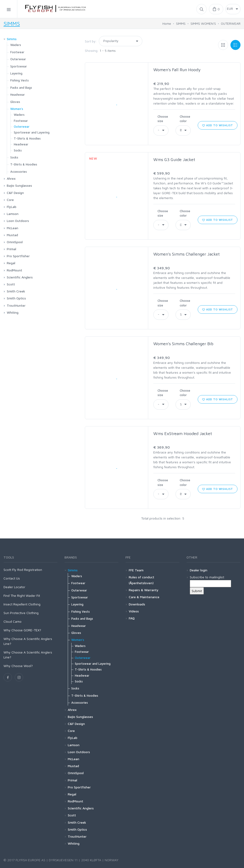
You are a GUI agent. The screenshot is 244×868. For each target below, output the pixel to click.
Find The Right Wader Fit (22, 596)
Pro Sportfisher (18, 256)
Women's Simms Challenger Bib (183, 344)
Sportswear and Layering (32, 132)
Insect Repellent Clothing (22, 604)
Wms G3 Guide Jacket (174, 160)
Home (167, 23)
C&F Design (15, 193)
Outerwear (18, 59)
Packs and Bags (21, 88)
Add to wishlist (218, 125)
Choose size (163, 119)
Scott (11, 284)
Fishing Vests (20, 80)
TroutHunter (16, 305)
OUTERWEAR (231, 23)
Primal (11, 249)
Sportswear (19, 66)
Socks (18, 150)
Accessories (19, 172)
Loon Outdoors (18, 221)
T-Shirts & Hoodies (27, 138)
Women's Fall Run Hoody (177, 70)
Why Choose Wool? (18, 666)
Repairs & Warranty (144, 590)
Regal (11, 263)
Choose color (185, 119)
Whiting (13, 312)
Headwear (18, 95)
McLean (13, 228)
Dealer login (199, 570)
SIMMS (12, 24)
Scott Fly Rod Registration (23, 570)
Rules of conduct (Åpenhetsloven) (142, 580)
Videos (134, 611)
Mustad (12, 235)
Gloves (15, 102)
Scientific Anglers (20, 277)
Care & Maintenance (144, 597)
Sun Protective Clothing (21, 613)
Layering (16, 73)
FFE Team (136, 570)
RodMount (14, 270)
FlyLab (12, 207)
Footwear (17, 52)
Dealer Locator (14, 587)
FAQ (132, 618)
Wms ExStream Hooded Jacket (183, 434)
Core (10, 200)
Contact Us (12, 578)
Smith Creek (16, 291)
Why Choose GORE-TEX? (22, 630)
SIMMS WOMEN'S (203, 23)
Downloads (137, 604)
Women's (17, 109)
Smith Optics (16, 298)
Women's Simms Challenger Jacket (187, 254)
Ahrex (11, 178)
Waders (16, 45)
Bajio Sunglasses (19, 185)
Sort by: (91, 41)
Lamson (13, 214)
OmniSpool (15, 242)
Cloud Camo (13, 621)
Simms (12, 39)
